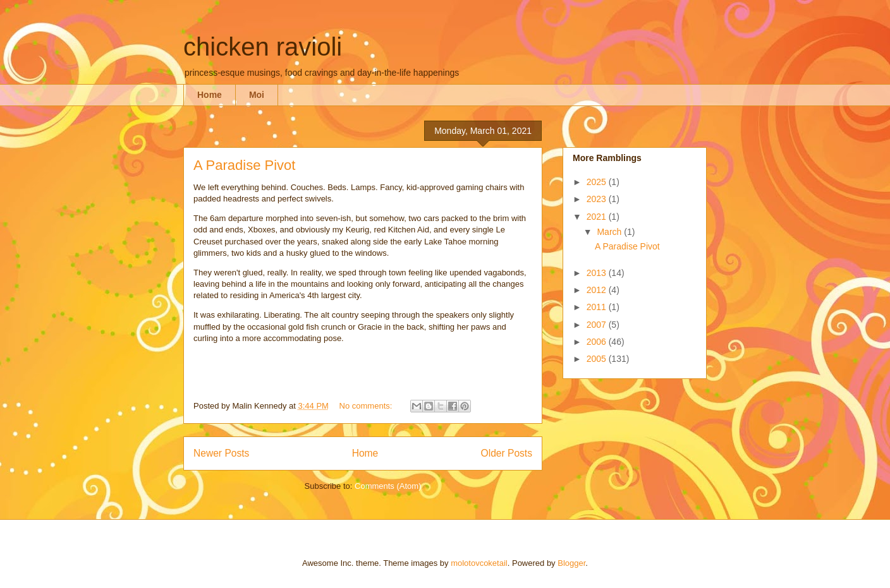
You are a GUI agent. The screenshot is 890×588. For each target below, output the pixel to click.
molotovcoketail (479, 563)
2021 (598, 217)
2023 (598, 199)
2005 (598, 359)
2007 (598, 325)
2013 (598, 273)
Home (210, 95)
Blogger (571, 563)
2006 (598, 342)
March (610, 232)
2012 (598, 290)
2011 (598, 307)
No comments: (367, 406)
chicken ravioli (263, 47)
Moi (257, 95)
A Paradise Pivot (244, 165)
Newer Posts (221, 453)
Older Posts (507, 453)
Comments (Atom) (388, 486)
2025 (598, 182)
